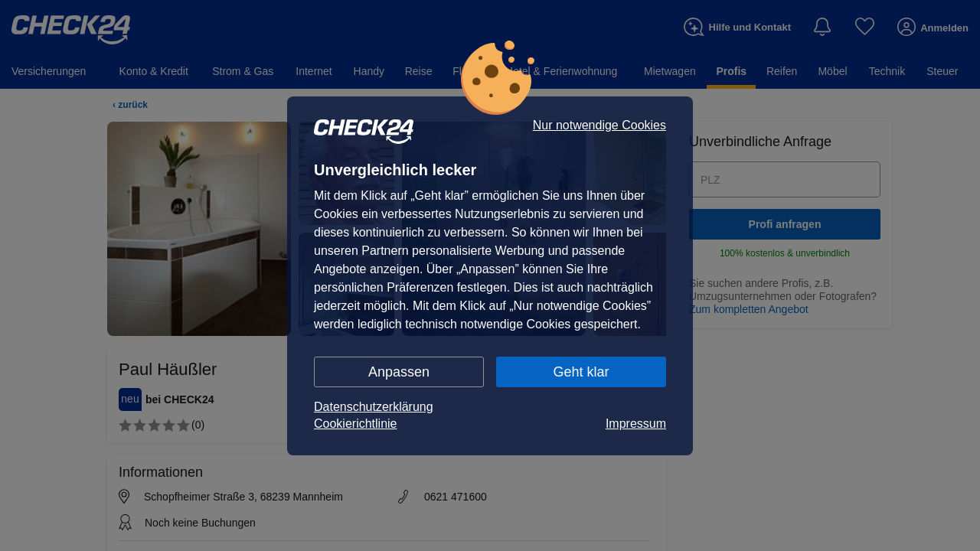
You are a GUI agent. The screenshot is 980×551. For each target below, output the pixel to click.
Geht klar (581, 372)
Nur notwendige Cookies (599, 126)
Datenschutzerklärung (374, 407)
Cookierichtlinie (356, 424)
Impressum (636, 424)
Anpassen (399, 372)
